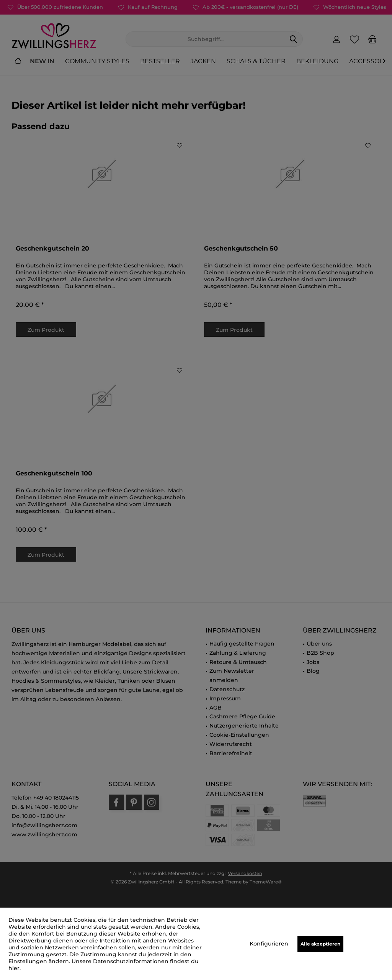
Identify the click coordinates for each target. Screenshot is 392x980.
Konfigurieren (269, 944)
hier (14, 968)
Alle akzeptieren (320, 944)
